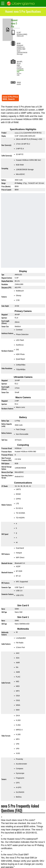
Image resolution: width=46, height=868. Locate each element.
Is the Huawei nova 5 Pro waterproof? (19, 839)
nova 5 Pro (14, 25)
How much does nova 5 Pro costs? (18, 820)
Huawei (14, 20)
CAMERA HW (20, 71)
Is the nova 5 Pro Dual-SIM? (15, 855)
